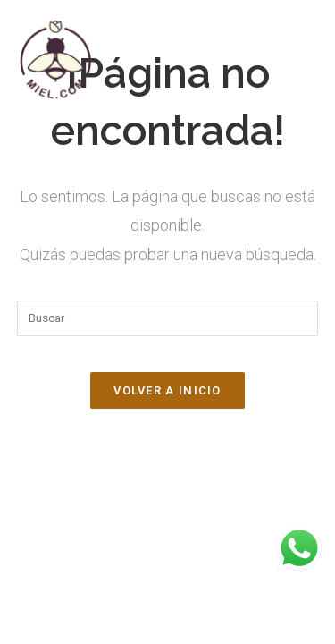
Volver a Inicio (167, 390)
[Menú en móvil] (312, 59)
